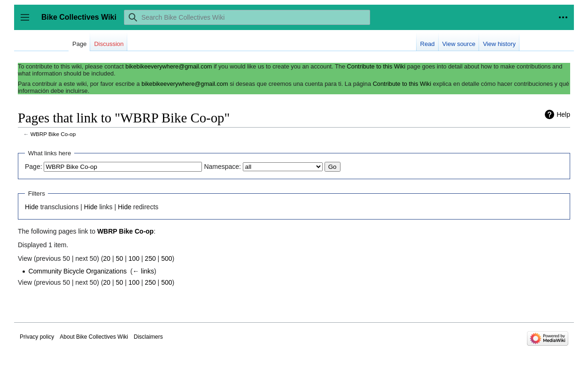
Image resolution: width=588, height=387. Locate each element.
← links (143, 271)
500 (166, 258)
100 (134, 258)
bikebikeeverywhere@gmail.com (169, 66)
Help (563, 114)
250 (150, 258)
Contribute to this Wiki (376, 66)
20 (107, 258)
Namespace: (222, 167)
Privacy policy (37, 337)
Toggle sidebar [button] (28, 22)
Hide (32, 207)
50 (120, 258)
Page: (34, 167)
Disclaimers (148, 337)
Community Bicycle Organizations (77, 271)
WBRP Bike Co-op (53, 134)
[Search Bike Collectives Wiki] (247, 17)
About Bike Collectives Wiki (94, 337)
